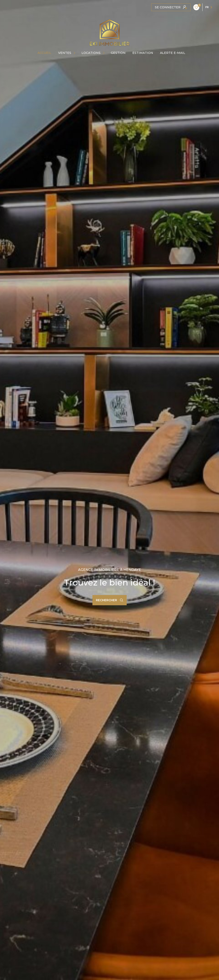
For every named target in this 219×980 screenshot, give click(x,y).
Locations (91, 53)
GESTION (118, 53)
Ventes (65, 53)
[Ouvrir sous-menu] (75, 53)
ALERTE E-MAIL (173, 53)
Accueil (44, 53)
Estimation (143, 53)
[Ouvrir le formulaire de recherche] (109, 600)
